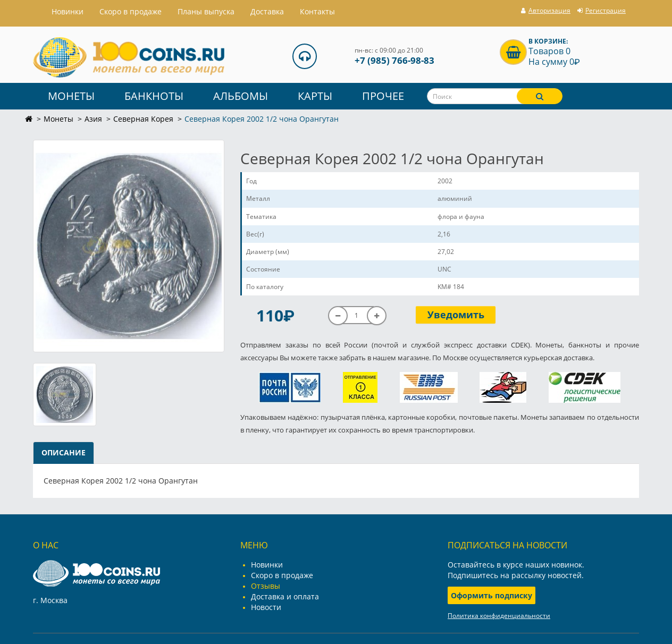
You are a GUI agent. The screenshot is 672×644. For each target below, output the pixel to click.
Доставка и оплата (285, 596)
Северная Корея (143, 119)
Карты (315, 96)
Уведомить (456, 315)
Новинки (267, 565)
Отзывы (266, 586)
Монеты (71, 96)
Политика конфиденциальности (499, 616)
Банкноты (154, 96)
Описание (64, 452)
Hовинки (68, 11)
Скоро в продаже (131, 11)
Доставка (267, 11)
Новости (266, 607)
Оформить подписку (492, 595)
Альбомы (241, 96)
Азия (93, 119)
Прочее (383, 96)
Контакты (317, 11)
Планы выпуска (206, 11)
